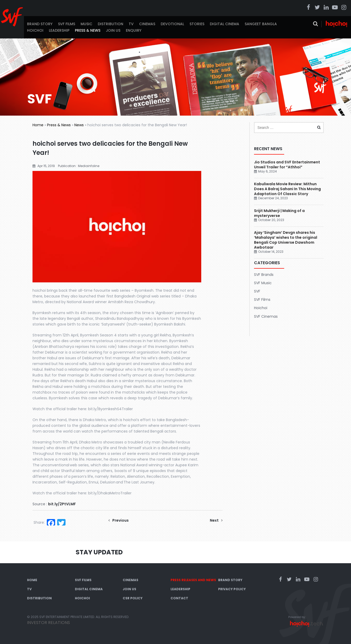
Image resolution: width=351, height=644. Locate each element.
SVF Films (67, 24)
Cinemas (147, 24)
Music (86, 24)
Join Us (113, 30)
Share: (39, 522)
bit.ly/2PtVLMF (62, 504)
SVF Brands (264, 275)
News (79, 125)
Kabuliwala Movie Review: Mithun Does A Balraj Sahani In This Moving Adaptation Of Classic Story (287, 189)
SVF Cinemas (266, 316)
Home (38, 125)
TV (131, 24)
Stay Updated (99, 552)
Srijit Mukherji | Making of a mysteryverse (279, 213)
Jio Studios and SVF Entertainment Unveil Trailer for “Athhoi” (287, 165)
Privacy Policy (232, 589)
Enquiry (134, 30)
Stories (197, 24)
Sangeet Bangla (261, 24)
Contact (179, 598)
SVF (257, 291)
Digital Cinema (225, 24)
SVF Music (263, 283)
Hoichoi (35, 30)
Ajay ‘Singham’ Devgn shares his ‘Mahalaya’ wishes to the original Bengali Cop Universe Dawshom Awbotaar (286, 240)
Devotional (172, 24)
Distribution (110, 24)
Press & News (88, 30)
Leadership (59, 30)
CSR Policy (133, 598)
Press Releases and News (193, 580)
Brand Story (40, 24)
